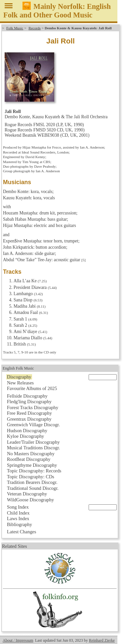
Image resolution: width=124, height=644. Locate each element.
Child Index (18, 513)
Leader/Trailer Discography (33, 442)
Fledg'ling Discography (29, 402)
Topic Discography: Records (34, 471)
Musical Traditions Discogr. (33, 448)
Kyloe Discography (25, 436)
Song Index (18, 507)
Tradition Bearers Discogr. (32, 482)
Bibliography (20, 524)
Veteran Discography (27, 494)
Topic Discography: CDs (31, 477)
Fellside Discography (27, 396)
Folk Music (15, 28)
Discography (19, 377)
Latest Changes (21, 532)
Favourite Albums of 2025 (32, 388)
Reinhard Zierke (102, 640)
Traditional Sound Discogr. (33, 488)
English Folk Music (18, 368)
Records (35, 28)
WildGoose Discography (30, 500)
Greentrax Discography (29, 419)
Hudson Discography (27, 431)
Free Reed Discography (29, 413)
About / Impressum (18, 640)
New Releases (20, 383)
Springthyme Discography (32, 465)
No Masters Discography (31, 454)
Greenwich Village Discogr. (33, 425)
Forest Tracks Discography (33, 407)
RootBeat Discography (29, 459)
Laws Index (18, 518)
